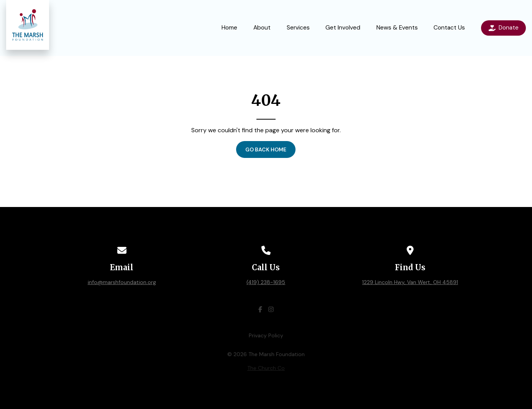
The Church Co (266, 368)
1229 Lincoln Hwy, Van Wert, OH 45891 (410, 282)
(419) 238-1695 (266, 282)
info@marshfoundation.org (122, 282)
